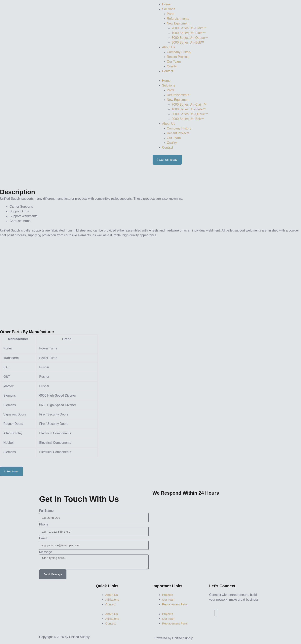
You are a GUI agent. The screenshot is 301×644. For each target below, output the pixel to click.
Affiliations (113, 600)
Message (46, 552)
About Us (169, 47)
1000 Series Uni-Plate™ (189, 33)
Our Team (174, 62)
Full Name (46, 511)
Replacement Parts (176, 605)
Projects (168, 595)
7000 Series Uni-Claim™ (189, 28)
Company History (179, 52)
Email (43, 538)
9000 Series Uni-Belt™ (188, 42)
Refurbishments (178, 19)
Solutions (169, 9)
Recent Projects (178, 57)
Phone (44, 525)
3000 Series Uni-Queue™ (190, 38)
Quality (172, 66)
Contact (168, 71)
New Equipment (178, 23)
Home (166, 4)
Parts (171, 14)
